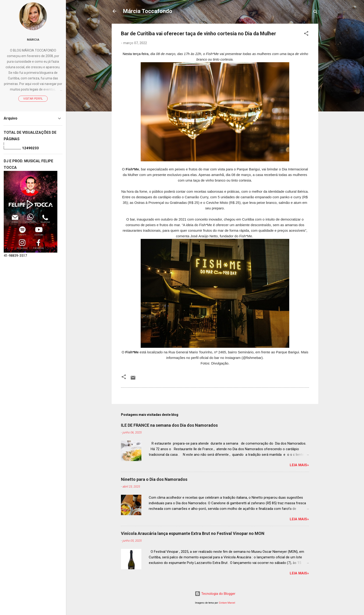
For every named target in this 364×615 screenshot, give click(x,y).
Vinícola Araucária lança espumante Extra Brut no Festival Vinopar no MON (193, 533)
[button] (306, 34)
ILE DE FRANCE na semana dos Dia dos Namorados (169, 425)
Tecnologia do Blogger (215, 594)
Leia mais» (299, 465)
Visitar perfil (33, 99)
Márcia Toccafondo (148, 11)
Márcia (33, 39)
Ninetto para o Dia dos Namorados (154, 479)
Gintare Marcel (227, 603)
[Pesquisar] (315, 13)
